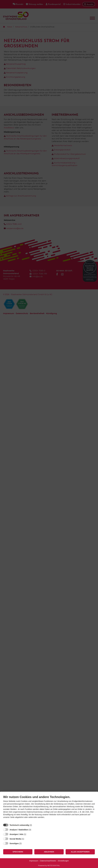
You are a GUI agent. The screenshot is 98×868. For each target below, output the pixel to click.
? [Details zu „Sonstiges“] (24, 843)
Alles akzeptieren (80, 852)
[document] (49, 809)
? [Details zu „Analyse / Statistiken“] (33, 830)
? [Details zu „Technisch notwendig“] (34, 825)
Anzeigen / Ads (16, 834)
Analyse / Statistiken (19, 830)
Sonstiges (14, 843)
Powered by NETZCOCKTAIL (49, 866)
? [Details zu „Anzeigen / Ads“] (28, 834)
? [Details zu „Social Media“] (26, 839)
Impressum (34, 861)
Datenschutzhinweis (48, 861)
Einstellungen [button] (63, 861)
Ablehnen (49, 852)
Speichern (18, 852)
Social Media (15, 839)
